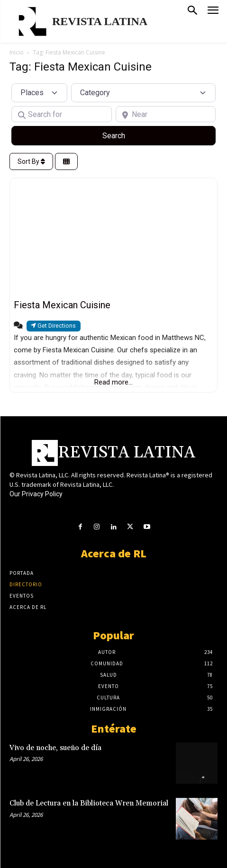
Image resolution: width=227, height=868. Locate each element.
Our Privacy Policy (36, 494)
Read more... (113, 382)
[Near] (166, 114)
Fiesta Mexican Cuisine (62, 305)
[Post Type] (39, 93)
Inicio (17, 52)
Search (125, 135)
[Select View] (66, 162)
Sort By (31, 161)
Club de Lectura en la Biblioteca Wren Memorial (89, 803)
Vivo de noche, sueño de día (55, 748)
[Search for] (62, 114)
